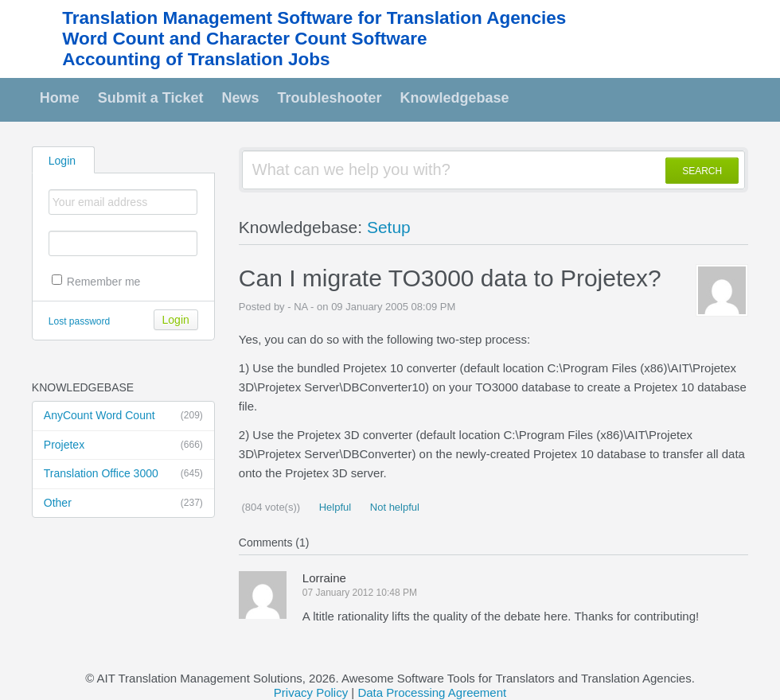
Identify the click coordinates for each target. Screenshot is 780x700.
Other (123, 504)
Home (60, 98)
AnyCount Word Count (123, 416)
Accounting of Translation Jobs (196, 59)
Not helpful (393, 507)
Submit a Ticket (151, 98)
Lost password (79, 321)
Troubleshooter (330, 98)
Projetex (123, 445)
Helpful (333, 507)
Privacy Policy (311, 692)
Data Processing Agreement (432, 692)
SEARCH (702, 171)
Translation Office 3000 (123, 474)
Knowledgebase (455, 98)
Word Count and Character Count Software (244, 39)
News (241, 98)
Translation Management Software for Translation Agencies (314, 18)
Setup (389, 227)
